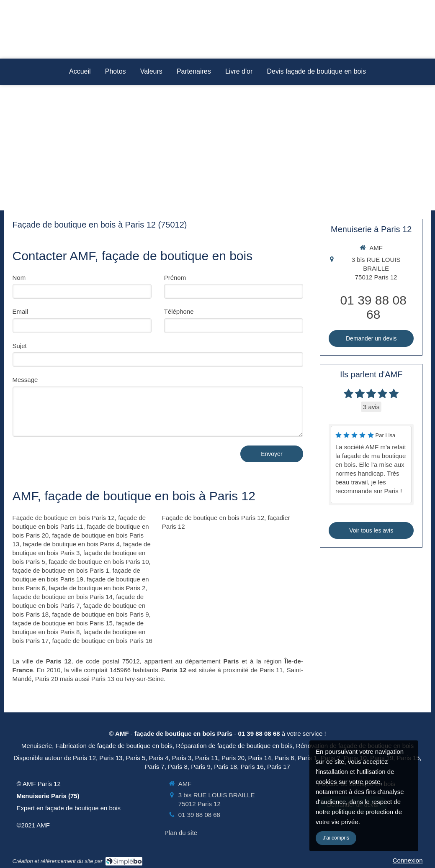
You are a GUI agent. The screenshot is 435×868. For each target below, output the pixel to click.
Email (21, 311)
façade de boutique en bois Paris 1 (61, 570)
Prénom (175, 278)
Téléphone (179, 311)
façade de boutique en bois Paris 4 (71, 544)
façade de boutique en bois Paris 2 (97, 588)
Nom (19, 278)
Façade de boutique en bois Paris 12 (64, 518)
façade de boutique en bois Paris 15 (63, 623)
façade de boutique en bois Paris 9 (101, 614)
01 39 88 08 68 (373, 307)
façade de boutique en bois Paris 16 (102, 641)
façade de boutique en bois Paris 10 (99, 562)
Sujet (20, 346)
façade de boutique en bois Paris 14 (63, 597)
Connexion (408, 860)
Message (25, 380)
